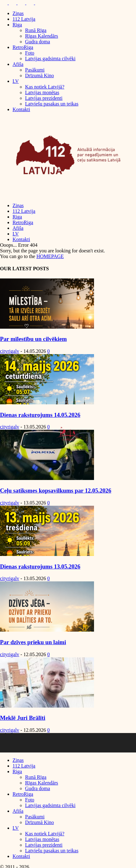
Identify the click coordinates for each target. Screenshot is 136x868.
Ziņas (18, 13)
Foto (30, 53)
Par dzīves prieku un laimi (33, 642)
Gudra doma (38, 42)
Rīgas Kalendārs (42, 36)
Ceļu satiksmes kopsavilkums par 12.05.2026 (56, 491)
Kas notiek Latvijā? (45, 87)
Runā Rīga (36, 30)
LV (16, 81)
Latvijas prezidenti (44, 98)
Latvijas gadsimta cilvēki (50, 59)
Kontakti (21, 109)
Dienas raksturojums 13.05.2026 (40, 566)
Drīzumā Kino (39, 75)
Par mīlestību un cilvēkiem (33, 339)
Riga (17, 25)
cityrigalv (10, 351)
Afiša (18, 64)
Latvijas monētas (42, 92)
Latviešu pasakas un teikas (52, 104)
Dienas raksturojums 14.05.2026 (40, 415)
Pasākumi (35, 70)
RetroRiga (23, 47)
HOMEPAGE (50, 256)
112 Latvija (24, 19)
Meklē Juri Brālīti (23, 718)
